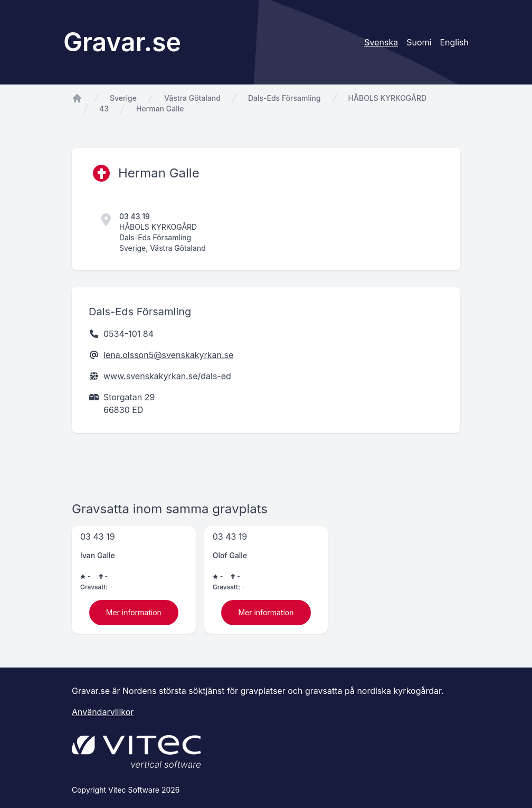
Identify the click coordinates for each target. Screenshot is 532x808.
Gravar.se (122, 42)
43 (104, 109)
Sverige (123, 98)
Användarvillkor (103, 712)
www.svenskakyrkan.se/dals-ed (167, 376)
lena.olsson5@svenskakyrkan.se (168, 355)
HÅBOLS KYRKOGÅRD (387, 98)
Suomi (419, 42)
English (454, 42)
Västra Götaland (192, 98)
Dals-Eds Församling (284, 98)
